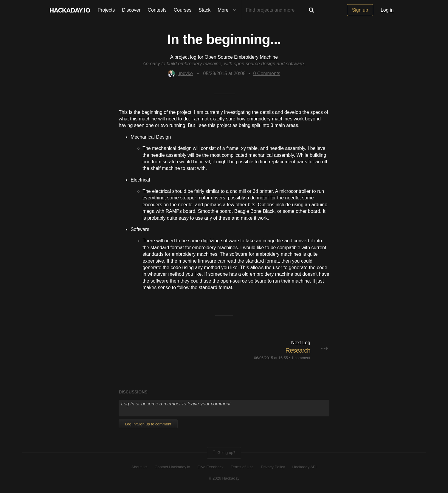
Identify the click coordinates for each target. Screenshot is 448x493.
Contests (157, 10)
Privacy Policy (273, 467)
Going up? (224, 453)
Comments (267, 73)
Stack (204, 10)
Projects (106, 10)
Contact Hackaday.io (172, 467)
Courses (183, 10)
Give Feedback (210, 467)
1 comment (301, 358)
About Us (139, 467)
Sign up (360, 10)
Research (297, 350)
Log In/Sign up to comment (148, 424)
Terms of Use (242, 467)
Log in (387, 10)
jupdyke (180, 73)
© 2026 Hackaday (224, 478)
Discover (131, 10)
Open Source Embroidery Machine (241, 57)
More (228, 10)
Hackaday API (305, 467)
